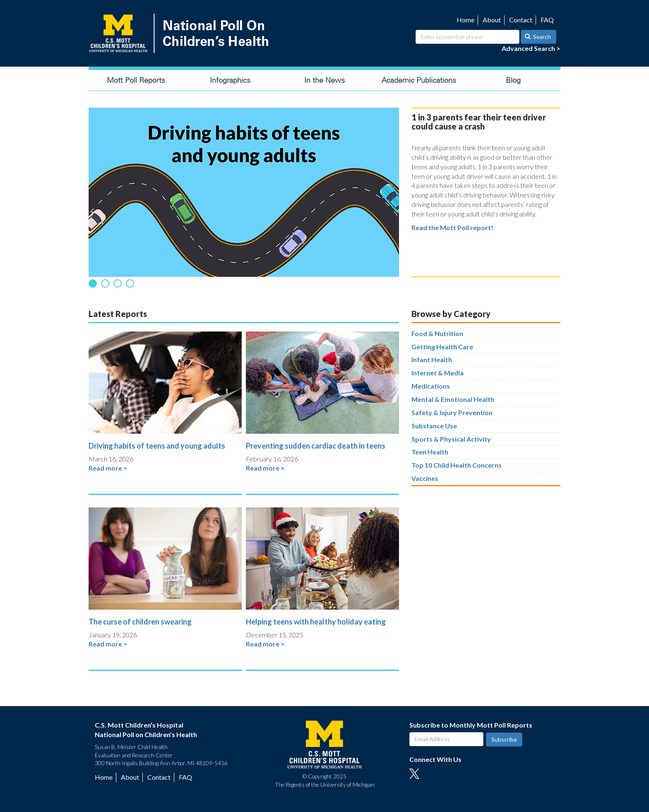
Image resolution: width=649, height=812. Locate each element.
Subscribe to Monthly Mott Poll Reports (471, 725)
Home (465, 20)
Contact (521, 20)
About (492, 20)
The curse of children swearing (140, 622)
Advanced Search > (531, 48)
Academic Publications (419, 80)
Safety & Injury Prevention (452, 412)
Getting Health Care (442, 347)
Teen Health (430, 452)
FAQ (547, 20)
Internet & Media (437, 373)
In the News (324, 80)
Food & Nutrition (437, 333)
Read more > (108, 468)
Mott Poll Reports (136, 80)
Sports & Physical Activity (451, 439)
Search (538, 37)
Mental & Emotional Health (453, 399)
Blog (513, 80)
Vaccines (425, 478)
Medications (431, 386)
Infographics (230, 80)
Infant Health (432, 359)
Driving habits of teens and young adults (157, 446)
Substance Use (434, 426)
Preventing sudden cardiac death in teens (316, 446)
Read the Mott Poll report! (452, 227)
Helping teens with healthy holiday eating (316, 622)
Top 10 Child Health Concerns (457, 465)
